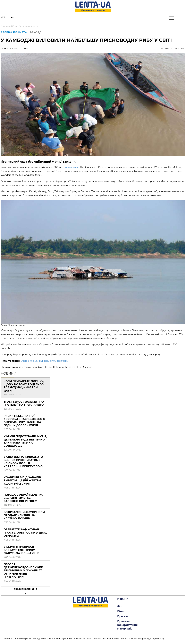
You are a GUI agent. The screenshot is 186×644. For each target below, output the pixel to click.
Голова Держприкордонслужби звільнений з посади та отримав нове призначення (23, 571)
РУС (183, 49)
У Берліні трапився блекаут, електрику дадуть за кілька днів (21, 550)
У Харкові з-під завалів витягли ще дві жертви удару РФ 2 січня (22, 481)
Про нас (123, 616)
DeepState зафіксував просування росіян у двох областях (25, 533)
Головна (6, 26)
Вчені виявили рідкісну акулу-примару (44, 361)
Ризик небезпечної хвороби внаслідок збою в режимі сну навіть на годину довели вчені (24, 421)
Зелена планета (28, 26)
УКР (177, 49)
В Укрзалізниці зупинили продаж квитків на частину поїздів (24, 515)
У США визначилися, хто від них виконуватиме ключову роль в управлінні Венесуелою (23, 462)
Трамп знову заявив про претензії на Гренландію (24, 403)
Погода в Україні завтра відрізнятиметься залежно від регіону (23, 498)
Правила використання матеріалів (127, 625)
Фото (121, 606)
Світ (15, 26)
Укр (3, 17)
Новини (123, 599)
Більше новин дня (26, 589)
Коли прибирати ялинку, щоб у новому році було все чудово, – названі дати (24, 386)
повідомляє (72, 167)
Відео (121, 611)
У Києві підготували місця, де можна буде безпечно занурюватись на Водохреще (25, 441)
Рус (13, 17)
